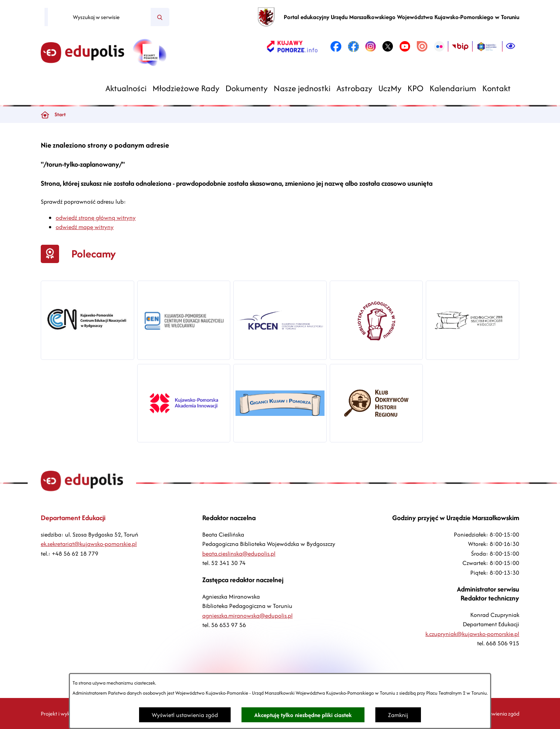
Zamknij (398, 715)
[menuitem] (126, 88)
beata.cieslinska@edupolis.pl (239, 554)
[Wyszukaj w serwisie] (99, 17)
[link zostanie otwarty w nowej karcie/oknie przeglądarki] (292, 46)
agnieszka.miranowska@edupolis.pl (247, 616)
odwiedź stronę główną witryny (96, 218)
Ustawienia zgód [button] (500, 713)
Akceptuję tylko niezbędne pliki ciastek (303, 715)
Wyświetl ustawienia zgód (185, 715)
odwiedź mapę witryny (85, 227)
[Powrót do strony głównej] (45, 115)
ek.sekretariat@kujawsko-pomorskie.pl (89, 544)
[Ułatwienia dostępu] (511, 46)
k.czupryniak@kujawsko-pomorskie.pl (472, 634)
